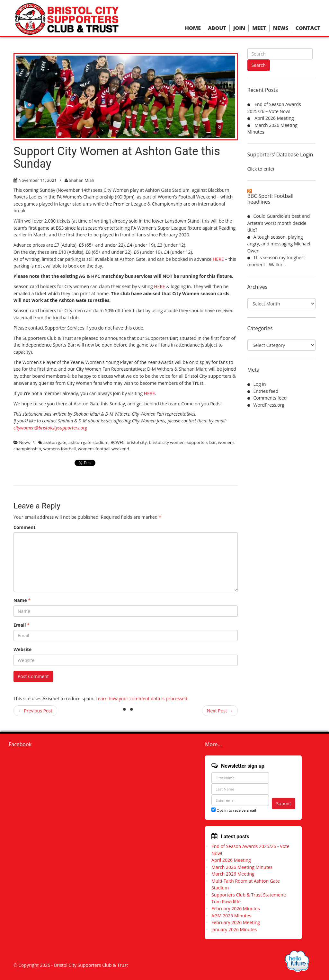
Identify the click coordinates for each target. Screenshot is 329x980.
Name (22, 600)
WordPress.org (269, 405)
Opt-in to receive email (234, 810)
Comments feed (270, 398)
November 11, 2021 (37, 180)
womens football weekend (104, 449)
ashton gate (55, 442)
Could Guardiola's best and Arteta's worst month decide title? (279, 223)
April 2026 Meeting (274, 118)
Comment (25, 527)
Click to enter (261, 169)
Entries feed (266, 391)
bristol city (137, 442)
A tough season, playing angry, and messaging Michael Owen (279, 244)
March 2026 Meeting (233, 874)
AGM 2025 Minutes (231, 916)
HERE (218, 259)
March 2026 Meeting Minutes (242, 867)
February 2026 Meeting (236, 922)
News (281, 28)
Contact (308, 28)
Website (22, 649)
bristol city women (167, 442)
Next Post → (220, 711)
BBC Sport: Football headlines (271, 199)
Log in (260, 384)
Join (239, 28)
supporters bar (201, 442)
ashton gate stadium (88, 442)
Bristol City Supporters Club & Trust (91, 965)
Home (193, 28)
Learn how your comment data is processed (141, 698)
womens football (60, 449)
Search (259, 65)
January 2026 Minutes (234, 929)
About (217, 28)
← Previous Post (35, 711)
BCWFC (118, 442)
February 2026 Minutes (236, 909)
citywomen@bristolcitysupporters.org (50, 428)
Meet (259, 28)
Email (22, 625)
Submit (283, 803)
